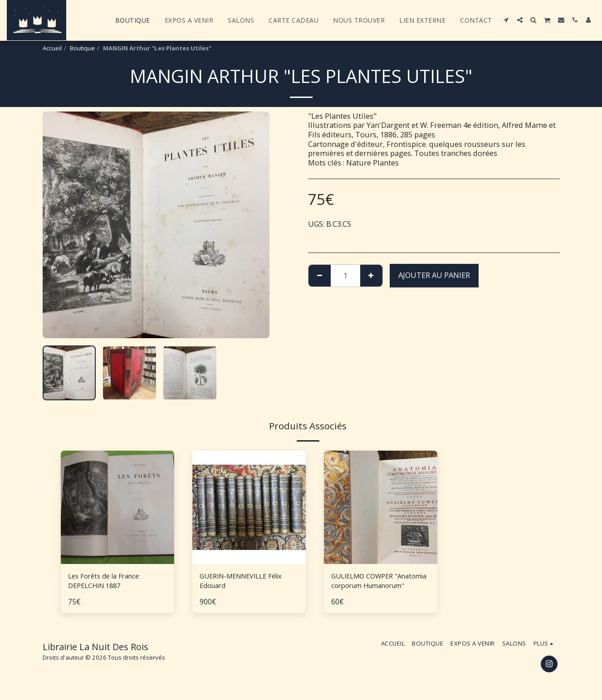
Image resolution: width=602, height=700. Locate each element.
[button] (506, 20)
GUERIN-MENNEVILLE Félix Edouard (247, 582)
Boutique (82, 48)
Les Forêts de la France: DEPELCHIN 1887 (109, 582)
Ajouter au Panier (434, 275)
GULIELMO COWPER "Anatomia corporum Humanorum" (369, 583)
